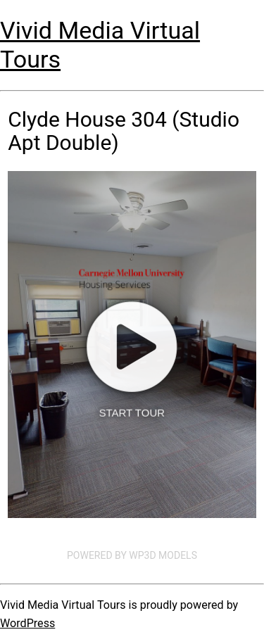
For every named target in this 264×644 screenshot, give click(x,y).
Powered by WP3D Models (132, 555)
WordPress (27, 623)
